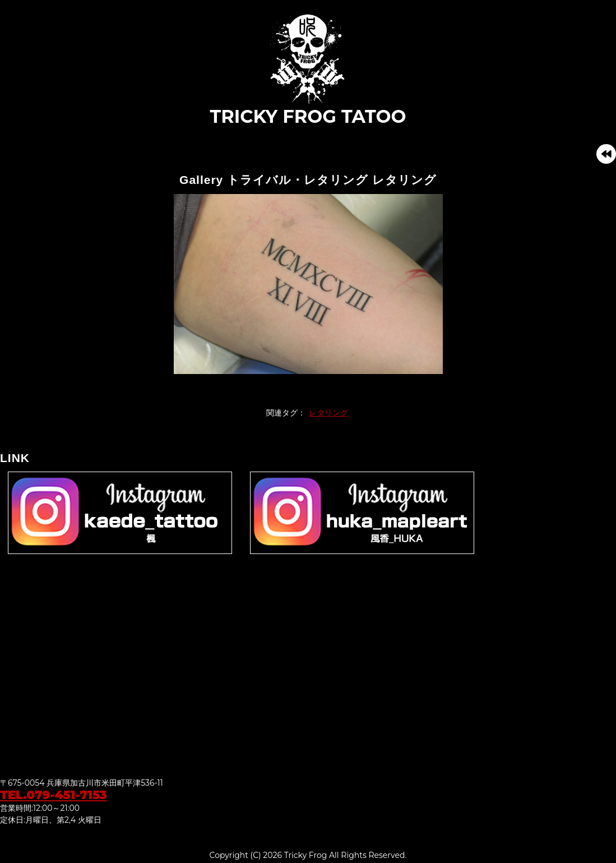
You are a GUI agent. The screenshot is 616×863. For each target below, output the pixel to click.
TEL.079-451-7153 (54, 795)
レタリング (328, 413)
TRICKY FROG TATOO (308, 70)
